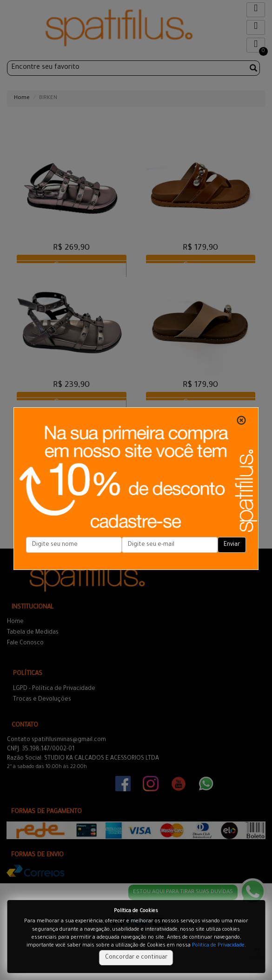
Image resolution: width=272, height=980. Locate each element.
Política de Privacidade (218, 946)
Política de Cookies (136, 911)
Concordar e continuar (136, 958)
